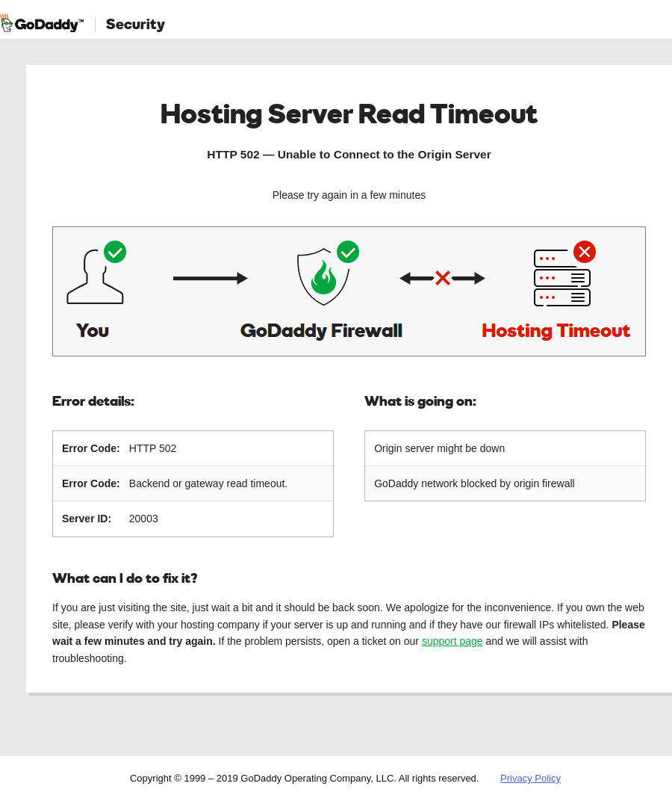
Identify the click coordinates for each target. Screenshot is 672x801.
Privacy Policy (531, 778)
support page (452, 641)
